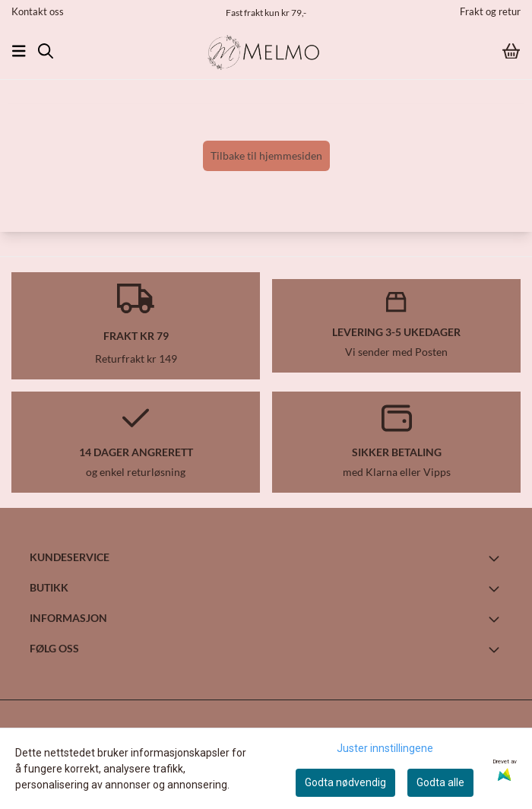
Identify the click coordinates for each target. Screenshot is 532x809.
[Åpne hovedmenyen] (19, 51)
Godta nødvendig (345, 782)
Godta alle (440, 782)
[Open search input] (46, 51)
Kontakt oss (38, 11)
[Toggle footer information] (496, 558)
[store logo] (266, 51)
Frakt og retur (490, 11)
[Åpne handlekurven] (511, 51)
